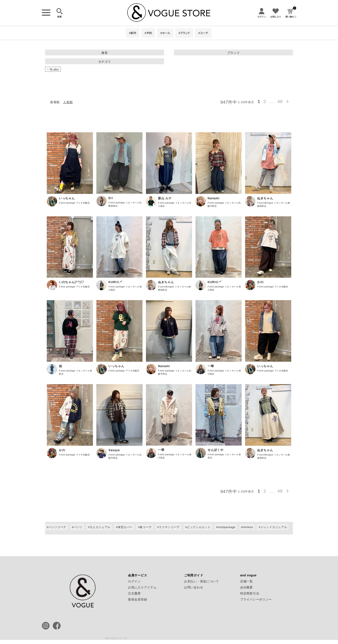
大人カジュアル (100, 527)
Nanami (214, 198)
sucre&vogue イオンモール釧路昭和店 (274, 204)
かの (260, 282)
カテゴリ (105, 62)
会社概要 (246, 587)
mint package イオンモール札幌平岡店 (224, 204)
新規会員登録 (138, 599)
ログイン (134, 581)
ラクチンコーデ (169, 527)
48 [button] (280, 101)
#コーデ (203, 33)
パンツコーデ (57, 527)
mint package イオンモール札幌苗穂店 (125, 204)
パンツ (78, 527)
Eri (111, 198)
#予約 (148, 33)
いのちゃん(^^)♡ (71, 282)
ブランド (234, 53)
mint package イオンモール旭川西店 (125, 288)
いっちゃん (67, 198)
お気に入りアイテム (142, 587)
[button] (289, 101)
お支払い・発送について (202, 581)
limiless (248, 527)
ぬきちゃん (265, 198)
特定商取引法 (250, 593)
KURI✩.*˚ (116, 282)
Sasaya (114, 450)
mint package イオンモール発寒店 (76, 372)
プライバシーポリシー (256, 599)
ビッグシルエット (199, 527)
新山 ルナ (165, 198)
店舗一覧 (246, 581)
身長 (104, 53)
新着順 (55, 102)
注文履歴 (134, 593)
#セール (165, 33)
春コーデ (146, 527)
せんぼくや (216, 450)
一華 (211, 366)
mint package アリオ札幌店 (75, 203)
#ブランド (184, 33)
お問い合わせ (194, 587)
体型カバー (125, 527)
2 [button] (265, 101)
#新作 (133, 33)
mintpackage (227, 527)
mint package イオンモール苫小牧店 (175, 204)
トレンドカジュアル (274, 527)
